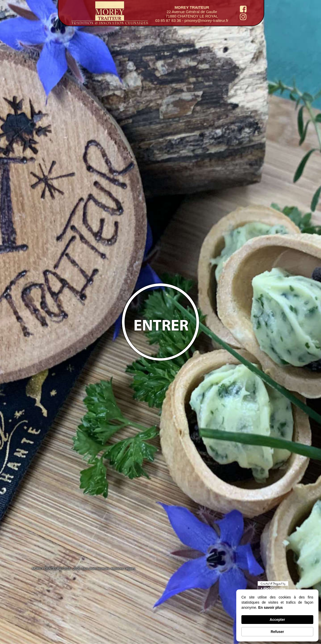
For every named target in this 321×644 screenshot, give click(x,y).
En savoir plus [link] (270, 607)
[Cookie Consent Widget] (277, 615)
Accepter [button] (277, 620)
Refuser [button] (277, 632)
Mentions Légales (123, 569)
